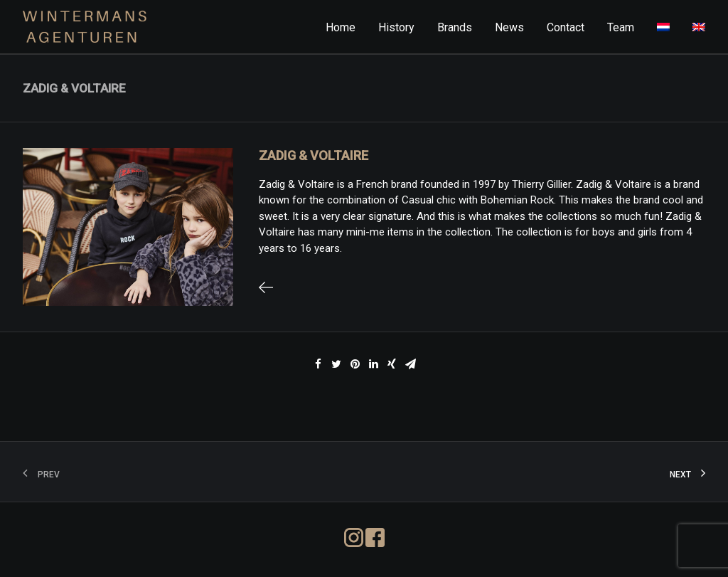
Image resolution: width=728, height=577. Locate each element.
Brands (455, 27)
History (396, 27)
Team (621, 27)
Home (341, 27)
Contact (566, 27)
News (509, 27)
